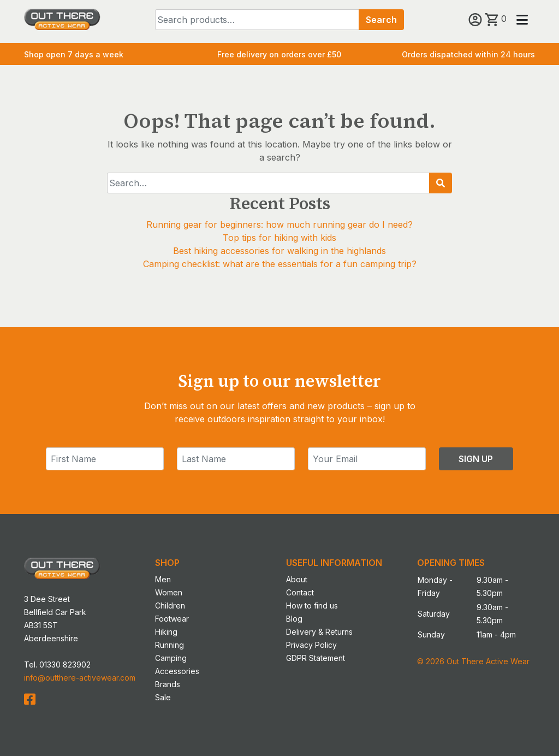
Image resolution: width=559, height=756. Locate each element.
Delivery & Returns (319, 632)
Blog (294, 619)
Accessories (177, 671)
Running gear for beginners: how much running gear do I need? (279, 225)
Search (381, 20)
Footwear (172, 619)
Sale (163, 697)
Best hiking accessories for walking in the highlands (279, 251)
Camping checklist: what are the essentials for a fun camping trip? (280, 264)
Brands (168, 684)
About (297, 579)
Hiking (166, 632)
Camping (171, 658)
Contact (300, 592)
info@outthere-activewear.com (80, 678)
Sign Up (476, 459)
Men (163, 579)
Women (169, 592)
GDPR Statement (316, 658)
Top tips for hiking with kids (279, 238)
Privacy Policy (311, 645)
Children (170, 606)
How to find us (312, 606)
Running (170, 645)
